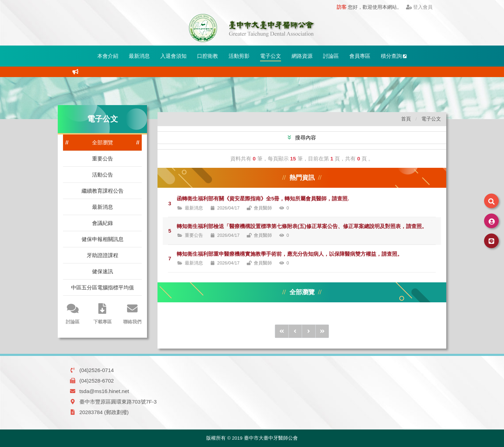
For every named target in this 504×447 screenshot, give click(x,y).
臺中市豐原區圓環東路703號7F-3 (118, 402)
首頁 (406, 119)
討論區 (331, 56)
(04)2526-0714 (97, 370)
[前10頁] (282, 331)
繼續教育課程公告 (103, 191)
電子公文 (271, 56)
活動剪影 (239, 56)
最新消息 (139, 56)
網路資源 (302, 56)
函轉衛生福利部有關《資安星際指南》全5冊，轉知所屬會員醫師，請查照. (263, 198)
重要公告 (103, 159)
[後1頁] (309, 331)
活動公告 (103, 175)
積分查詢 (394, 56)
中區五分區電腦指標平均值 (103, 287)
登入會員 (419, 7)
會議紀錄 (103, 223)
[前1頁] (295, 331)
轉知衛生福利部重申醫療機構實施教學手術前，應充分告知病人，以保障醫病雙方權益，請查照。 (290, 254)
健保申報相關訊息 (103, 239)
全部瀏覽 (103, 142)
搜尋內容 (305, 137)
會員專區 (360, 56)
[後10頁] (322, 331)
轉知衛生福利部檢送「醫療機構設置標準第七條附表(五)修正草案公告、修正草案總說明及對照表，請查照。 (302, 226)
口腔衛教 (208, 56)
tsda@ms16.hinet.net (104, 391)
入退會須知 (173, 56)
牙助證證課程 (103, 255)
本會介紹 (108, 56)
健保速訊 (103, 271)
